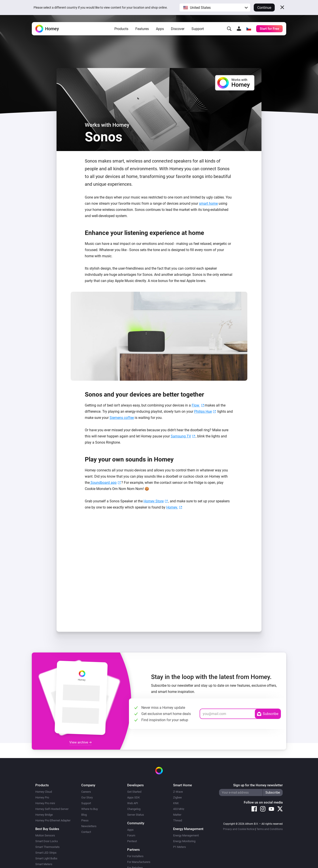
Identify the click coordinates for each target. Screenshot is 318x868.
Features (142, 29)
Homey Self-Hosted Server (52, 809)
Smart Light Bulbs (46, 858)
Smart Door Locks (47, 841)
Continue (264, 8)
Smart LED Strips (46, 853)
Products (121, 29)
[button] (215, 8)
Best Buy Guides (47, 829)
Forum (131, 835)
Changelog (134, 809)
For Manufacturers (139, 862)
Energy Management (186, 835)
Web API (133, 803)
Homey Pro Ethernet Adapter (53, 820)
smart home (208, 203)
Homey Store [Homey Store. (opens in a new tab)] (154, 501)
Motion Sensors (45, 835)
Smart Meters (44, 864)
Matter (177, 815)
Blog (84, 815)
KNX (176, 803)
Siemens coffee (122, 418)
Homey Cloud (44, 792)
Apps (160, 29)
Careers (86, 792)
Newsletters (89, 826)
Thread (178, 820)
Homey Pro (42, 797)
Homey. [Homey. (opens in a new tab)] (172, 507)
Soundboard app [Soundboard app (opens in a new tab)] (103, 483)
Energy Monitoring (184, 841)
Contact (86, 832)
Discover (178, 29)
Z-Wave (178, 792)
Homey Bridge (44, 815)
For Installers (135, 856)
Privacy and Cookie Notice (239, 829)
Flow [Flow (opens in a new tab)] (196, 405)
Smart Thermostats (47, 847)
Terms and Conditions (270, 829)
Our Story (87, 797)
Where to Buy (90, 809)
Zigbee (177, 797)
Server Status (136, 815)
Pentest (132, 841)
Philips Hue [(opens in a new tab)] (203, 411)
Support (198, 29)
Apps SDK (133, 797)
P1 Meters (180, 847)
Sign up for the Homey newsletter (258, 785)
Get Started (134, 792)
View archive (80, 742)
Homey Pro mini (45, 803)
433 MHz (179, 809)
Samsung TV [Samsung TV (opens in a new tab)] (181, 436)
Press (85, 820)
